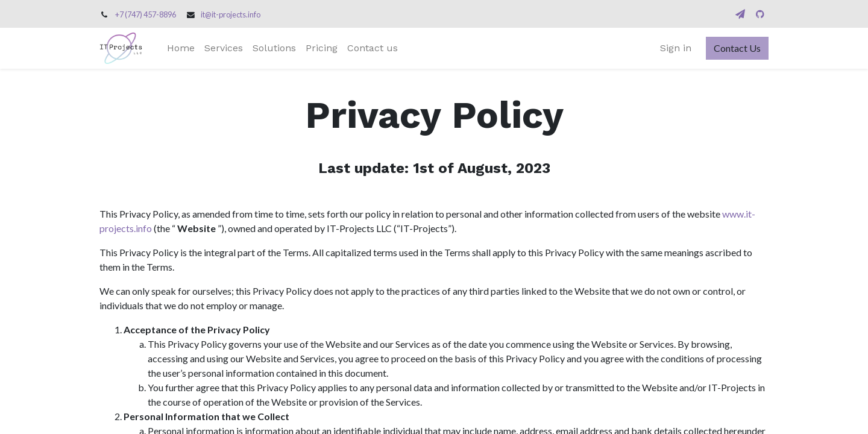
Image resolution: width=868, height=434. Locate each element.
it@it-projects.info (231, 14)
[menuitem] (181, 48)
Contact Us (737, 48)
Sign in (676, 48)
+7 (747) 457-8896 (146, 14)
